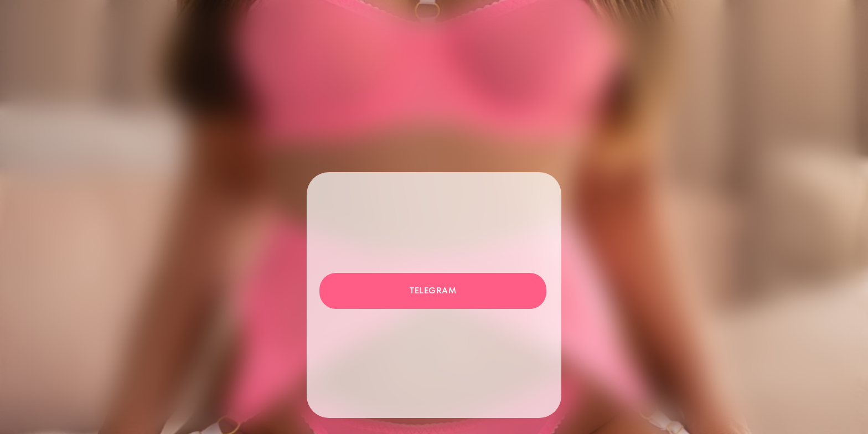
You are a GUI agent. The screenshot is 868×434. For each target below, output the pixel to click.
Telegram (433, 290)
